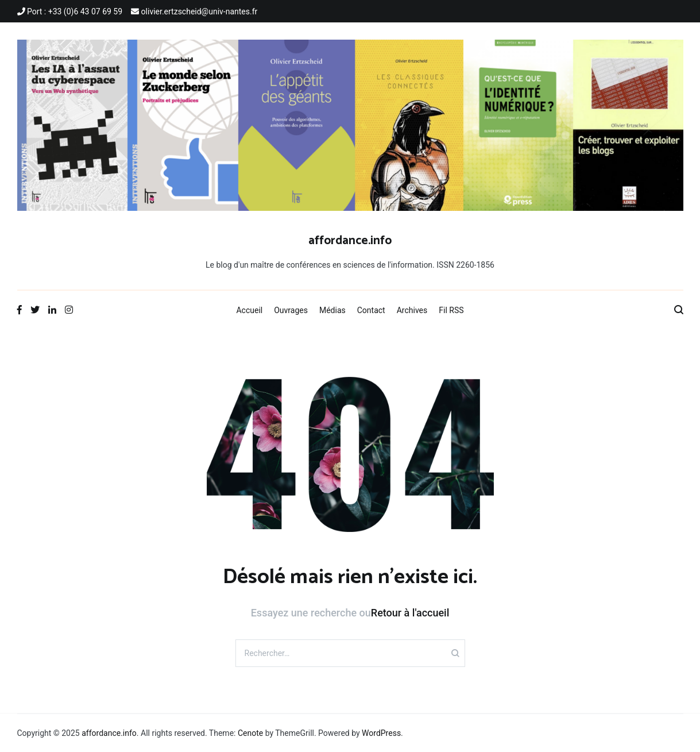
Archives (412, 310)
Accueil (249, 310)
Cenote (250, 733)
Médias (332, 310)
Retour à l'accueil (410, 613)
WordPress (381, 733)
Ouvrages (291, 310)
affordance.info (350, 241)
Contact (371, 310)
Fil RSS (451, 310)
